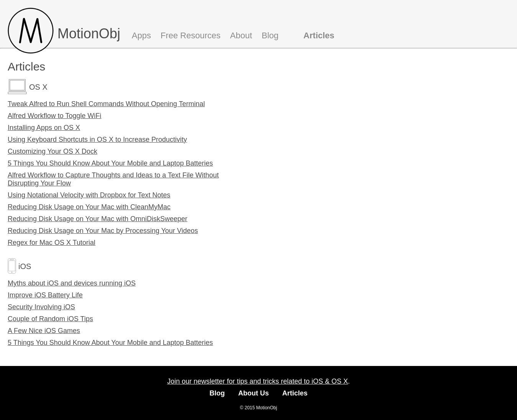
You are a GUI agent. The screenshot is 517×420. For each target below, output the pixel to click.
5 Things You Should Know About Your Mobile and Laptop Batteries (110, 163)
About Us (254, 393)
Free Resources (191, 35)
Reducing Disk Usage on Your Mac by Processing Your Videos (103, 231)
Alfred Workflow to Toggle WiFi (54, 116)
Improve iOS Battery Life (45, 295)
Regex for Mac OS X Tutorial (52, 243)
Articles (319, 35)
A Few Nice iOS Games (44, 331)
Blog (270, 35)
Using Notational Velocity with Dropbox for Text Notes (89, 195)
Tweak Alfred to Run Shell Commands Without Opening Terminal (106, 104)
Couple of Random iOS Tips (50, 319)
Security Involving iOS (41, 307)
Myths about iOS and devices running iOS (72, 283)
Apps (141, 35)
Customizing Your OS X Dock (52, 151)
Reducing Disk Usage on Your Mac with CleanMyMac (89, 207)
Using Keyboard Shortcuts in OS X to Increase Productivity (97, 139)
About (241, 35)
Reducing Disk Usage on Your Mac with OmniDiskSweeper (97, 219)
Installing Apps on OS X (44, 128)
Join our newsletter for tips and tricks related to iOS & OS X (257, 381)
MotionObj (89, 34)
